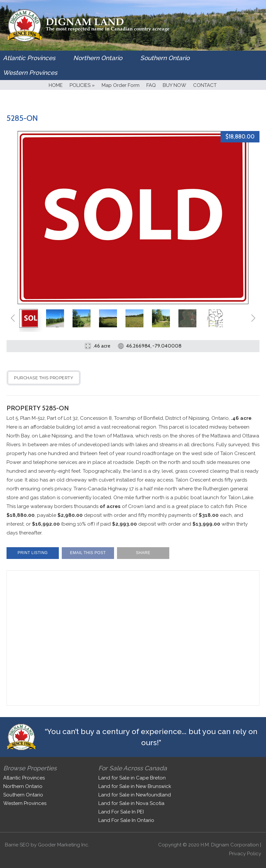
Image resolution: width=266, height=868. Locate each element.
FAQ (151, 85)
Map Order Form (121, 85)
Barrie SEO (17, 845)
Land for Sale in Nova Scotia (131, 803)
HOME (56, 85)
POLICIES (82, 85)
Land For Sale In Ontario (126, 820)
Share (143, 553)
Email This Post (88, 553)
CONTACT (205, 85)
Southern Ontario (165, 58)
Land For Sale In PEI (121, 812)
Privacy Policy (245, 854)
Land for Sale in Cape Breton (132, 778)
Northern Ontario (98, 58)
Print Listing (33, 553)
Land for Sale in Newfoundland (135, 795)
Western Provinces (30, 73)
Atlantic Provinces (29, 58)
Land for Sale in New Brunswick (135, 786)
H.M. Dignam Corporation (230, 845)
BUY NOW (175, 85)
